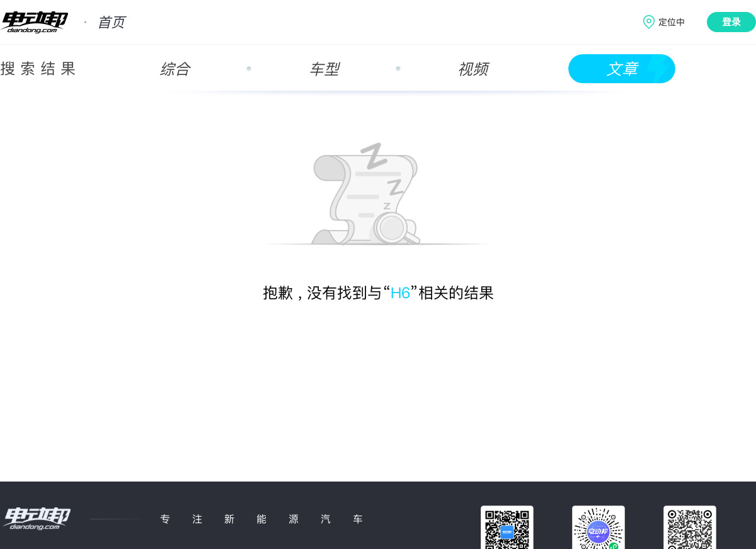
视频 (472, 69)
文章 (622, 69)
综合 (175, 69)
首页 (111, 22)
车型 (324, 69)
